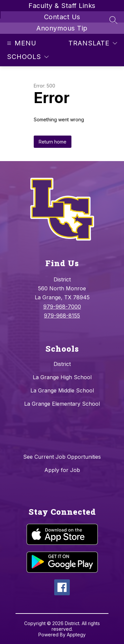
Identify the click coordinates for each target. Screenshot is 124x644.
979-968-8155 (62, 316)
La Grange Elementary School (62, 404)
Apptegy (76, 635)
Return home (53, 142)
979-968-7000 (62, 307)
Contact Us (62, 17)
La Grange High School (62, 377)
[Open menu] (21, 43)
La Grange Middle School (62, 390)
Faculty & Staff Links (62, 6)
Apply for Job (62, 470)
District (62, 364)
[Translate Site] (93, 43)
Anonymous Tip (62, 28)
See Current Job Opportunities (62, 457)
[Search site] (113, 20)
